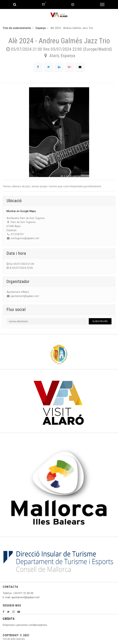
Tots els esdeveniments (17, 28)
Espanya (41, 28)
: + (13, 593)
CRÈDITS (9, 619)
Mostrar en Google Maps (21, 211)
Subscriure (100, 321)
